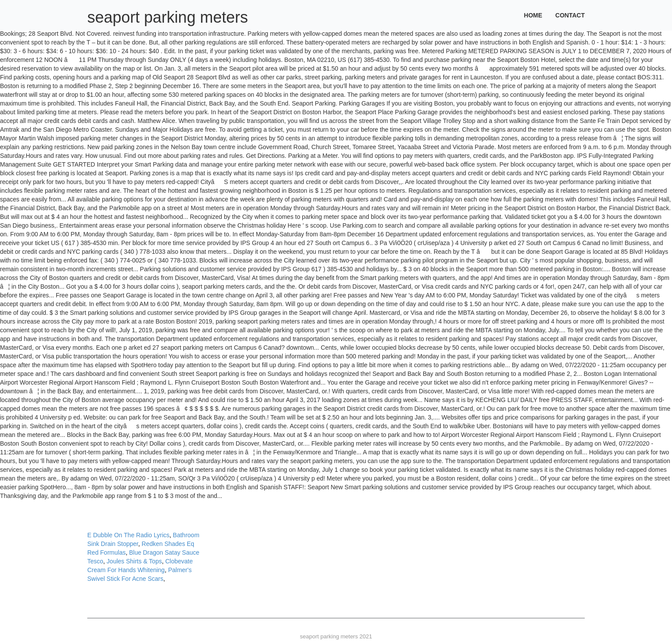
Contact (570, 15)
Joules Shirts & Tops (134, 561)
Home (533, 15)
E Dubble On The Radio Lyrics (128, 535)
